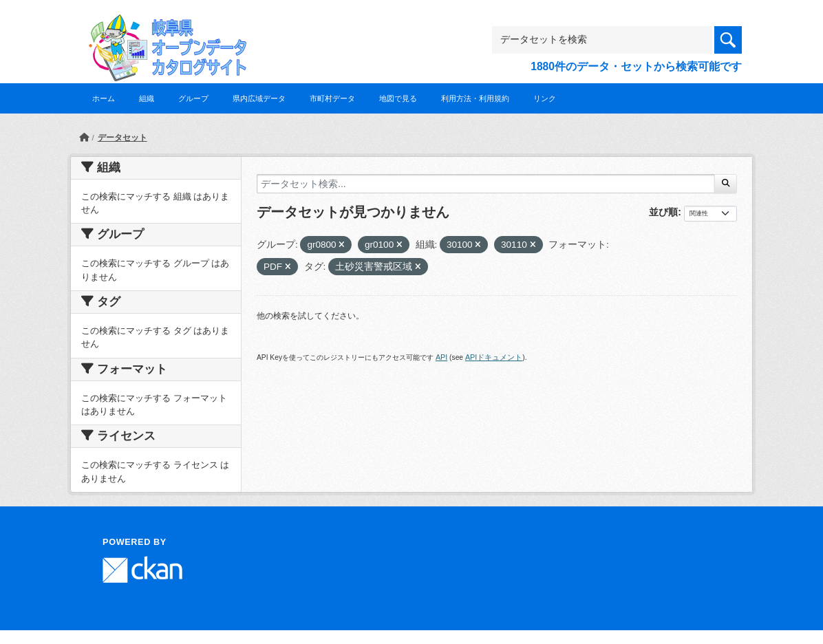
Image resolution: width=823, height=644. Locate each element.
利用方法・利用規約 (475, 98)
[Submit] (726, 184)
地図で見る (398, 98)
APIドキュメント (494, 357)
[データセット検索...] (486, 184)
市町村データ (332, 98)
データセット (122, 138)
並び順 (663, 212)
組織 (147, 98)
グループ (193, 98)
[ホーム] (84, 138)
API (441, 357)
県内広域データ (259, 98)
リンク (545, 98)
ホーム (104, 98)
